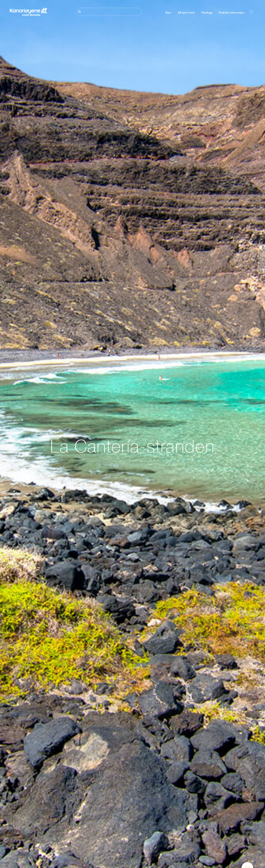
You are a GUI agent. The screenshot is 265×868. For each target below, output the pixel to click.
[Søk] (109, 12)
